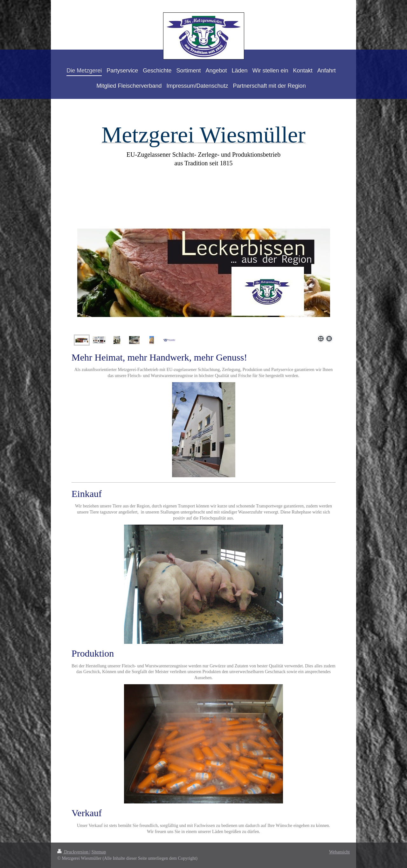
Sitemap (99, 852)
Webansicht (339, 852)
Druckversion (73, 852)
